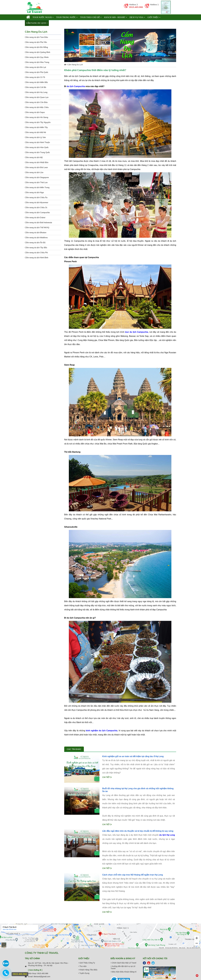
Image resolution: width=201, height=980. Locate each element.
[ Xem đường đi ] (35, 970)
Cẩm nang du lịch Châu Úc (36, 208)
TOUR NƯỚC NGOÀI (43, 17)
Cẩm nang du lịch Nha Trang (37, 62)
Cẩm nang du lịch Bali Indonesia (38, 223)
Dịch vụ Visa (137, 17)
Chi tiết (107, 777)
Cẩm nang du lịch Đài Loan (36, 167)
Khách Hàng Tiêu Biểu (88, 970)
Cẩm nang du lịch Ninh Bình (37, 258)
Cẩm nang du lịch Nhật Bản (37, 162)
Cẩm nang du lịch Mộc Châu (37, 107)
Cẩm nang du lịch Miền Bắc (36, 82)
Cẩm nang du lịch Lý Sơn (35, 137)
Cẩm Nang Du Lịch (37, 23)
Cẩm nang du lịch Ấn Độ (35, 243)
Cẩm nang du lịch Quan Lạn (37, 97)
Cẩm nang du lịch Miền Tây (36, 127)
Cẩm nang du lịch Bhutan (36, 233)
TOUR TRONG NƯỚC (67, 17)
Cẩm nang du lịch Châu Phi (36, 253)
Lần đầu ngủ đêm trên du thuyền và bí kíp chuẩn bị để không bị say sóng (138, 831)
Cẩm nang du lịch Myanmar (37, 202)
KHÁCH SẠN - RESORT (116, 17)
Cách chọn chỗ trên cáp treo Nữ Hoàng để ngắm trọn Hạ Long (133, 875)
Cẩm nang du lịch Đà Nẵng (36, 47)
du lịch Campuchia (76, 86)
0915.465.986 (136, 7)
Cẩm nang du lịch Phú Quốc (37, 72)
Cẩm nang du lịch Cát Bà (36, 87)
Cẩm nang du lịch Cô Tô (35, 77)
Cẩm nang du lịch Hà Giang (37, 117)
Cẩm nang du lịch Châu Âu (36, 197)
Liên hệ (54, 23)
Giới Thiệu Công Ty (87, 963)
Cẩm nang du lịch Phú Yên (36, 42)
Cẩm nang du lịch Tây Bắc (36, 248)
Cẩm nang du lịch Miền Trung (37, 187)
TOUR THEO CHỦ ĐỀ (91, 17)
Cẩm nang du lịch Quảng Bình (37, 52)
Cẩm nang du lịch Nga (34, 192)
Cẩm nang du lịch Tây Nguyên (38, 122)
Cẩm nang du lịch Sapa (35, 112)
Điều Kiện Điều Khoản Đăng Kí (124, 972)
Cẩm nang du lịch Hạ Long (36, 92)
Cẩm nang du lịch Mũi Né (35, 132)
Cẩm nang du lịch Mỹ (34, 157)
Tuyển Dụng (84, 973)
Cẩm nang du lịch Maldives (36, 238)
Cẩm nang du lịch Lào (34, 172)
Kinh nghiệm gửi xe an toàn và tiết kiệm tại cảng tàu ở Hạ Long (133, 756)
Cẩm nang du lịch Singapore (37, 177)
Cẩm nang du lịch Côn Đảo (36, 102)
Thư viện (82, 966)
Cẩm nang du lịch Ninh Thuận (37, 142)
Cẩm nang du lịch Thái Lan (36, 182)
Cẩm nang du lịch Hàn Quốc (37, 147)
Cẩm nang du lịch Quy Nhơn (37, 57)
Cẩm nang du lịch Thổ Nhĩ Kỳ (37, 228)
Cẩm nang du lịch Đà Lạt (35, 67)
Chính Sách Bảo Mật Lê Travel (123, 963)
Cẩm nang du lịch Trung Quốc (37, 152)
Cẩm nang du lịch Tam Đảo (36, 37)
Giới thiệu (154, 17)
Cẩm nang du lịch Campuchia (37, 213)
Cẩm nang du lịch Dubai (35, 218)
